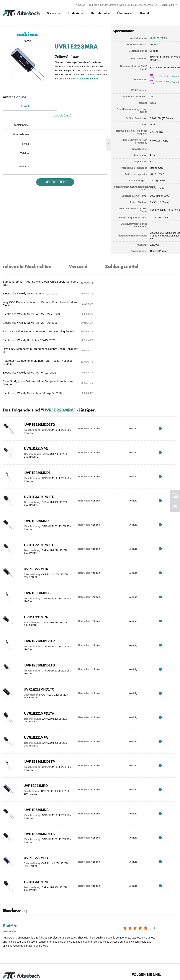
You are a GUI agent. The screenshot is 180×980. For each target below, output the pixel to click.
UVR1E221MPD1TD (37, 496)
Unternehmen (21, 124)
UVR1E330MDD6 (35, 544)
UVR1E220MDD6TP (37, 592)
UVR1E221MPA (34, 688)
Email (26, 134)
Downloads (139, 966)
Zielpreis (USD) (63, 106)
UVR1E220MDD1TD (37, 375)
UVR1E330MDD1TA (37, 784)
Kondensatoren (108, 4)
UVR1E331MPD (34, 833)
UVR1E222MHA (34, 520)
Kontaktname (21, 115)
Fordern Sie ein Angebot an (61, 966)
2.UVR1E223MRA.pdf (159, 81)
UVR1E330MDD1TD (37, 616)
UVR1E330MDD (34, 471)
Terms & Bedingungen (11, 966)
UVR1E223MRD (33, 736)
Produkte (93, 4)
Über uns (123, 12)
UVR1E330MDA (34, 760)
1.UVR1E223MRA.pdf (159, 75)
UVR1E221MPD (34, 399)
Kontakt (145, 12)
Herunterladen (100, 12)
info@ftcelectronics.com (73, 80)
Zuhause (80, 4)
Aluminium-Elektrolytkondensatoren (138, 4)
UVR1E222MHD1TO (37, 640)
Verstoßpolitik (37, 966)
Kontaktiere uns (96, 966)
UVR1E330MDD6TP (37, 712)
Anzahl (25, 106)
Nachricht (23, 156)
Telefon (25, 143)
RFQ (166, 379)
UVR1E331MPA (34, 568)
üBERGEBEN (52, 172)
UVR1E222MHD (34, 809)
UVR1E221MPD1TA (37, 664)
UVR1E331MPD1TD (37, 447)
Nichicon (146, 43)
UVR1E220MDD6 (35, 423)
